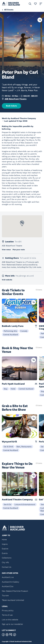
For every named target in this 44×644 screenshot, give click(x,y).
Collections (7, 558)
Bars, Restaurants (24, 447)
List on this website (10, 620)
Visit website (7, 280)
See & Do (8, 504)
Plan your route (19, 250)
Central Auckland (11, 335)
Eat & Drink (9, 447)
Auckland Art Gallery (11, 582)
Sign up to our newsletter (12, 624)
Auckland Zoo (8, 586)
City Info (5, 562)
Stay (6, 389)
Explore (5, 549)
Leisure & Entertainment (25, 504)
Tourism (5, 596)
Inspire (5, 544)
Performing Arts (10, 331)
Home (4, 540)
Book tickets (11, 106)
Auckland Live (8, 577)
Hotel (13, 389)
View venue (6, 250)
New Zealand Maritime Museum (15, 591)
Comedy (24, 331)
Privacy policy (8, 610)
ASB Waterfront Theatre (16, 99)
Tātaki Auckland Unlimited (13, 600)
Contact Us (7, 567)
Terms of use (7, 615)
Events (5, 553)
